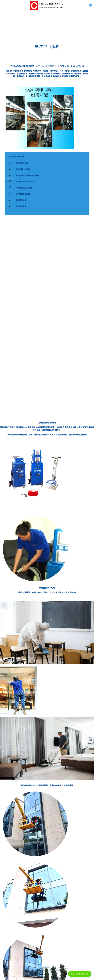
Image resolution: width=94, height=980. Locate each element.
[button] (80, 974)
